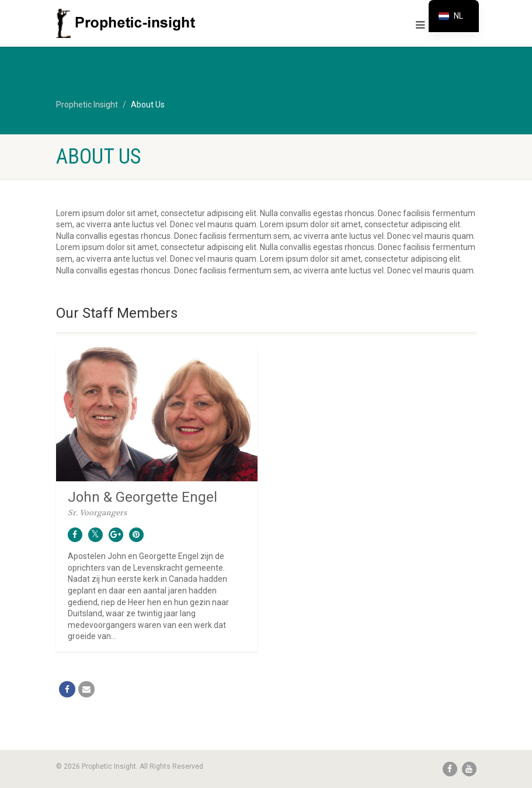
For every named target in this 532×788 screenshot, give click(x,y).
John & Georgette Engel (142, 497)
